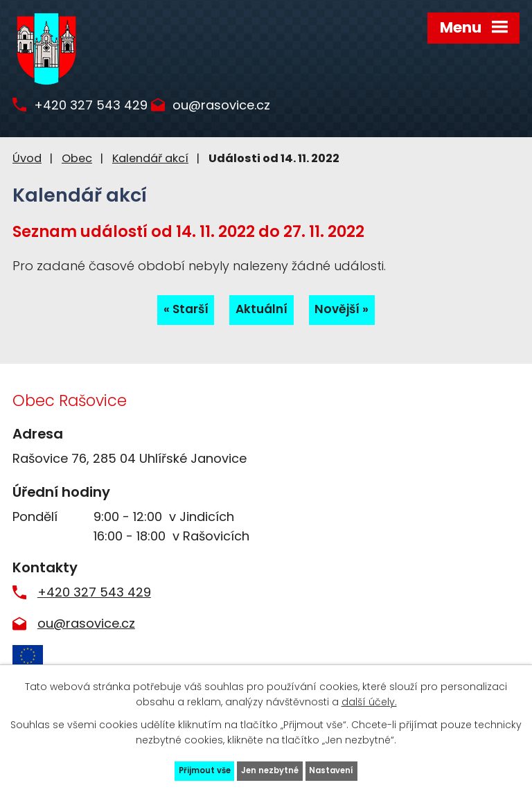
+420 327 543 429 (103, 112)
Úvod (27, 158)
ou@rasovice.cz (246, 112)
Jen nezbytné (272, 768)
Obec (77, 158)
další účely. (369, 698)
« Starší (182, 311)
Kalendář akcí (150, 158)
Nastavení (344, 768)
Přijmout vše (194, 768)
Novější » (345, 311)
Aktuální (261, 311)
